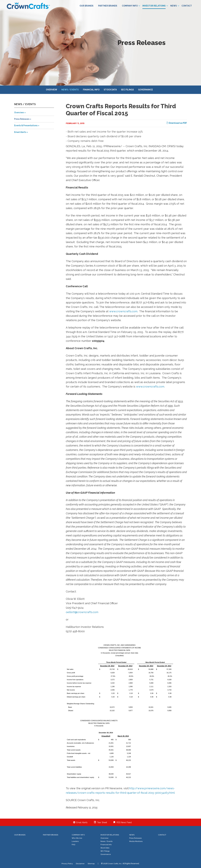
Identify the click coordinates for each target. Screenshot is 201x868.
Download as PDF (177, 123)
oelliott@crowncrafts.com (82, 612)
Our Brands (86, 6)
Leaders (75, 841)
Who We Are (77, 838)
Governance (146, 90)
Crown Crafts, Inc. (115, 864)
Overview (52, 90)
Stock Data (110, 90)
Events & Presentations (26, 125)
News (175, 6)
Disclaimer (80, 864)
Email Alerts (20, 132)
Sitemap (91, 864)
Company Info (131, 6)
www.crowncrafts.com (123, 311)
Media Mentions (136, 841)
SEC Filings (127, 90)
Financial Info (91, 90)
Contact (187, 6)
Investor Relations (155, 6)
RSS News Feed (124, 822)
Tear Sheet (102, 822)
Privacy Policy (67, 864)
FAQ (73, 845)
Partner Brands (108, 6)
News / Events (70, 90)
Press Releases (22, 119)
